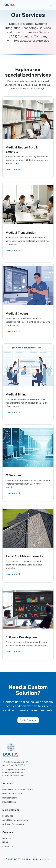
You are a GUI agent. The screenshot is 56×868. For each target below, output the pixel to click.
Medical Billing (9, 802)
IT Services (8, 816)
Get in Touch (28, 720)
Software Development (13, 824)
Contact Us (8, 846)
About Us (7, 838)
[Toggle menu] (51, 5)
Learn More (13, 169)
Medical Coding (10, 798)
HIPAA (5, 842)
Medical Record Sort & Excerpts (18, 789)
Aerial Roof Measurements (15, 820)
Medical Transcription (13, 794)
